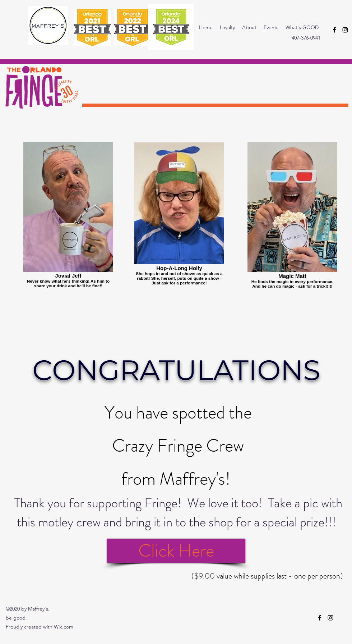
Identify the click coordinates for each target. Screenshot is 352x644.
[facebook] (334, 30)
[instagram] (345, 30)
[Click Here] (176, 551)
